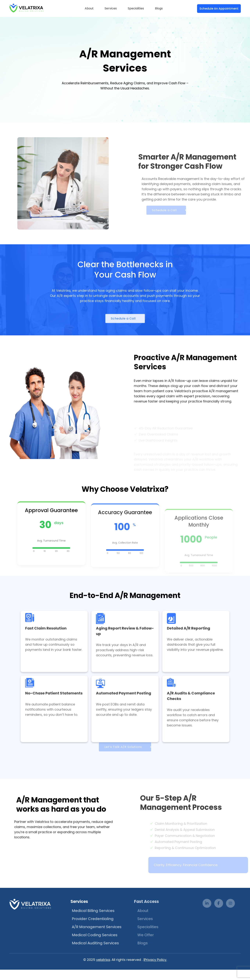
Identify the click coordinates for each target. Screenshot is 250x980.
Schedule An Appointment (219, 9)
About (89, 8)
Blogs (159, 8)
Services (111, 8)
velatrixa (103, 960)
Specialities (136, 8)
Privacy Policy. (156, 960)
